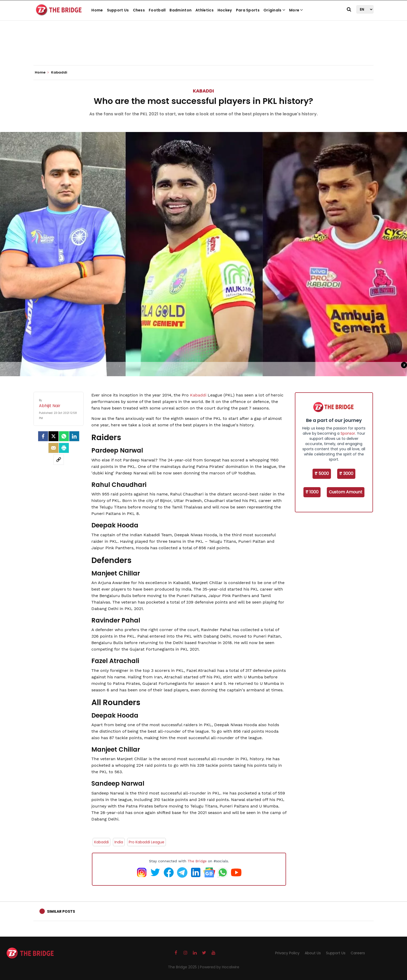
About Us (313, 953)
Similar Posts (61, 911)
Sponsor (348, 433)
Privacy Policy (287, 953)
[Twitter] (53, 436)
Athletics (205, 10)
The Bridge (197, 861)
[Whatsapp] (64, 436)
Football (157, 10)
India (119, 842)
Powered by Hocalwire (220, 967)
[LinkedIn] (74, 436)
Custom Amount (346, 492)
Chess (139, 10)
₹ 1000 (312, 492)
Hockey (225, 10)
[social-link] (59, 460)
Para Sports (248, 10)
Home (97, 10)
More (296, 10)
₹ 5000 (322, 474)
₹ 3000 (346, 474)
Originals (274, 10)
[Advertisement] (203, 49)
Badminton (181, 10)
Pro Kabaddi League (147, 842)
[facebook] (43, 436)
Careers (358, 953)
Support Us (118, 10)
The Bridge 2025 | (184, 967)
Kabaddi (203, 91)
